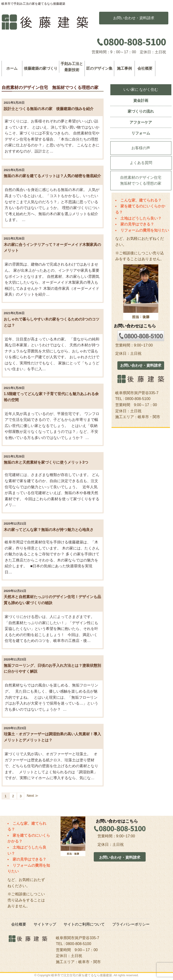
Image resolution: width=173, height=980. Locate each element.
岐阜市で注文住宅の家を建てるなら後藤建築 (82, 975)
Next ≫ (32, 795)
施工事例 (124, 68)
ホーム (12, 68)
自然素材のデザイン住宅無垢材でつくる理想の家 (141, 181)
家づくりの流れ (141, 111)
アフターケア (141, 122)
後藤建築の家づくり (41, 68)
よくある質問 (141, 163)
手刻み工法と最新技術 (72, 67)
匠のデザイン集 (99, 68)
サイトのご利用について (84, 924)
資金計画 (141, 101)
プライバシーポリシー (131, 924)
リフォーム (141, 133)
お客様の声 (141, 148)
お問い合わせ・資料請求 (141, 365)
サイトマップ (45, 924)
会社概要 (145, 68)
